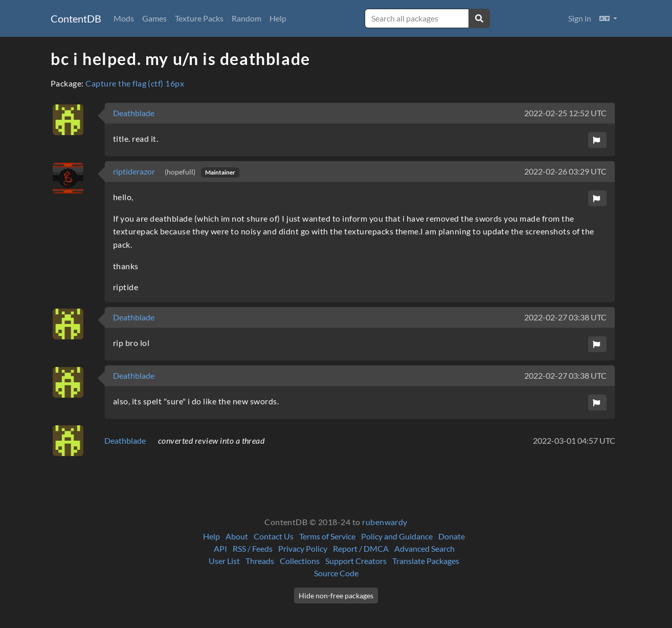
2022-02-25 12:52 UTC (565, 113)
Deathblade (134, 113)
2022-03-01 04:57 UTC (574, 440)
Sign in (580, 18)
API (220, 548)
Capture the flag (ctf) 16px (135, 83)
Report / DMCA (361, 548)
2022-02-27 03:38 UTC (565, 317)
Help (278, 18)
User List (224, 561)
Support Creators (356, 561)
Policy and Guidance (397, 536)
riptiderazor (135, 171)
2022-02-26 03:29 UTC (565, 171)
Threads (260, 561)
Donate (452, 536)
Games (154, 18)
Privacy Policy (303, 548)
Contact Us (274, 536)
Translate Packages (426, 561)
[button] (608, 18)
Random (247, 18)
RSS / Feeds (253, 548)
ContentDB (76, 18)
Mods (124, 18)
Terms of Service (327, 536)
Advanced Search (424, 548)
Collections (300, 561)
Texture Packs (199, 18)
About (237, 536)
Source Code (336, 573)
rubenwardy (385, 522)
